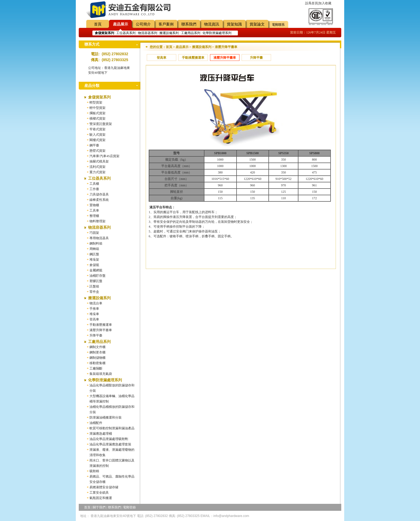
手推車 (94, 309)
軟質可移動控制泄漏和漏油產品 (112, 428)
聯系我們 (189, 24)
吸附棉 (94, 471)
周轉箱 (94, 249)
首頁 (98, 24)
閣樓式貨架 (97, 140)
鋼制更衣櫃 (97, 352)
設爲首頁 (312, 3)
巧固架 (94, 233)
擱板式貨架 (97, 113)
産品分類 (92, 86)
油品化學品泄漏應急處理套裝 (110, 444)
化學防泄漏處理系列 (217, 33)
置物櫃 (94, 205)
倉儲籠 (94, 265)
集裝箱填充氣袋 (101, 374)
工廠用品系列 (191, 33)
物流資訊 (212, 24)
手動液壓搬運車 (101, 325)
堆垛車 (94, 314)
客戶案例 (166, 24)
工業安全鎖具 (99, 493)
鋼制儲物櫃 (97, 358)
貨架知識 (234, 24)
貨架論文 (257, 24)
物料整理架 (97, 221)
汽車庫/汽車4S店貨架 (104, 156)
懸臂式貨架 (97, 151)
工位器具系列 (126, 33)
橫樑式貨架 (97, 119)
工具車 (94, 210)
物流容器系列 (148, 33)
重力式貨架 (97, 172)
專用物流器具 (99, 238)
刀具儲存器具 (99, 194)
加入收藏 (325, 3)
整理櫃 (94, 216)
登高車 (94, 319)
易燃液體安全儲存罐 (104, 487)
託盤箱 (94, 286)
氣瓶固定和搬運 (101, 498)
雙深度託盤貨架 (101, 124)
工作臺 (94, 189)
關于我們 (99, 507)
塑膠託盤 (96, 281)
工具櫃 (94, 184)
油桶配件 (96, 423)
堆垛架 (94, 260)
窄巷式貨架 (97, 129)
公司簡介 (143, 24)
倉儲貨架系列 (99, 97)
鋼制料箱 (96, 243)
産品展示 (121, 24)
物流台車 (96, 303)
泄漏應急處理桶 (101, 434)
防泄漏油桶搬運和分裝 (106, 417)
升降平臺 (96, 335)
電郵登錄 (129, 507)
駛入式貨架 (97, 135)
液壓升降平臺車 (101, 330)
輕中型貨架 (97, 108)
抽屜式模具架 (99, 161)
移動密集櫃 (97, 363)
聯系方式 (92, 44)
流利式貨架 (97, 167)
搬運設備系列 (169, 33)
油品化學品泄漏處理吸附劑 (109, 439)
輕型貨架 (96, 102)
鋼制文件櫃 (97, 347)
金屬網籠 (96, 270)
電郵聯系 (278, 25)
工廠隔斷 (96, 368)
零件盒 (94, 292)
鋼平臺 (94, 145)
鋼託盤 (94, 254)
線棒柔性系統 (99, 200)
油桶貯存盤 (97, 276)
